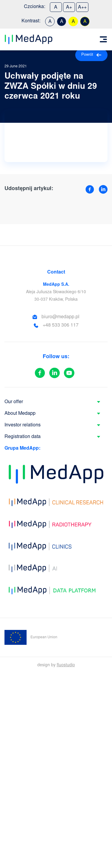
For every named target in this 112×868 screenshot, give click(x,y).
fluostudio (66, 665)
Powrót (91, 55)
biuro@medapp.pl (60, 317)
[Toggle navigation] (103, 39)
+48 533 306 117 (61, 325)
